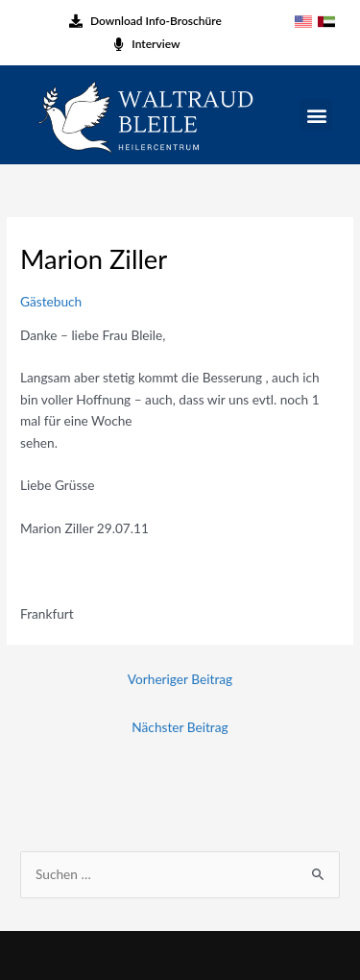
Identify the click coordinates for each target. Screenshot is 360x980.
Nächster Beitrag (180, 727)
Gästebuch (51, 301)
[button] (316, 115)
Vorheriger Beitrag (180, 679)
